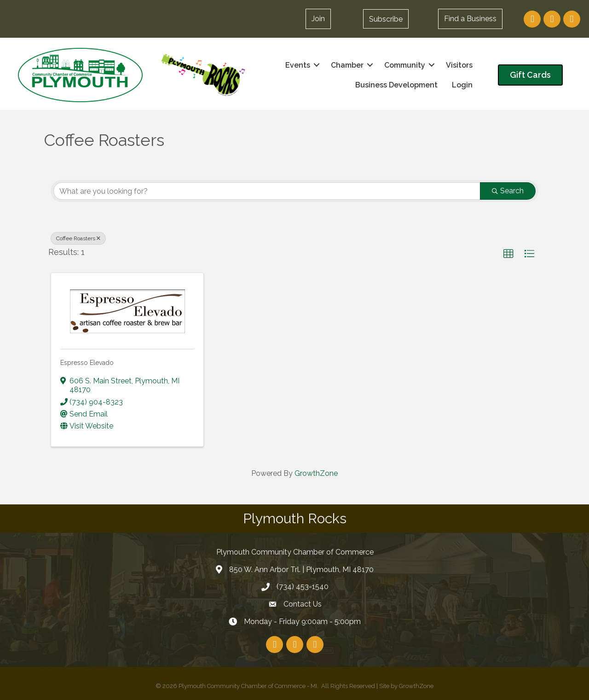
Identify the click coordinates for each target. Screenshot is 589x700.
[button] (386, 19)
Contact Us (303, 604)
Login (462, 85)
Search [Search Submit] (508, 191)
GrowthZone (316, 473)
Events (297, 65)
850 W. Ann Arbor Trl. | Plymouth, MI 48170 (301, 570)
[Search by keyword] (267, 191)
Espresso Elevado (87, 363)
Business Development (396, 85)
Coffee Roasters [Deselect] (78, 238)
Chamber (347, 65)
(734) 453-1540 (303, 587)
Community (404, 65)
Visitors (459, 65)
